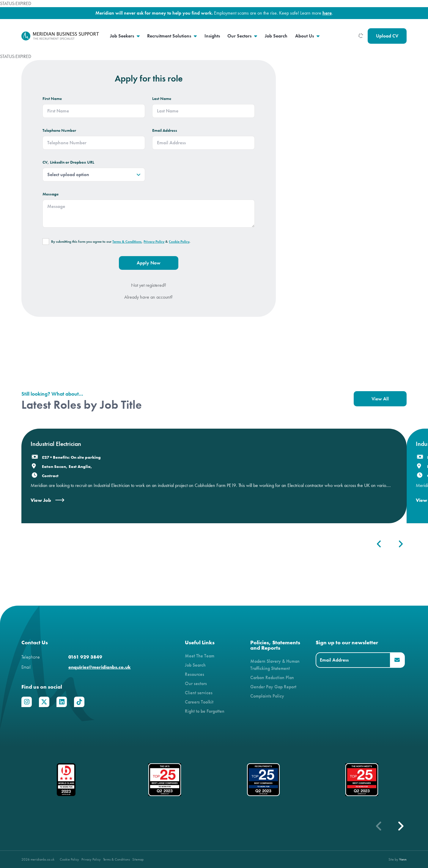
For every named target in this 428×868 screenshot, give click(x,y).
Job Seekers (123, 36)
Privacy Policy (154, 242)
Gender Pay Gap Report (273, 687)
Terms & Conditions (127, 242)
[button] (400, 826)
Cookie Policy (179, 242)
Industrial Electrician (56, 444)
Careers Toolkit (199, 702)
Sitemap (138, 859)
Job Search (276, 36)
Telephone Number (59, 130)
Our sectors (196, 683)
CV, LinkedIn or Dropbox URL (68, 162)
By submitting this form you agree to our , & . (121, 242)
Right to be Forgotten (205, 711)
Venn (403, 859)
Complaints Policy (267, 696)
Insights (212, 36)
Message (51, 194)
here (327, 13)
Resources (195, 674)
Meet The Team (200, 656)
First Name (52, 99)
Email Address (165, 130)
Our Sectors (240, 36)
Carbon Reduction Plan (272, 677)
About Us (305, 36)
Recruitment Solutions (170, 36)
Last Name (162, 99)
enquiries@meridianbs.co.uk (100, 667)
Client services (199, 693)
